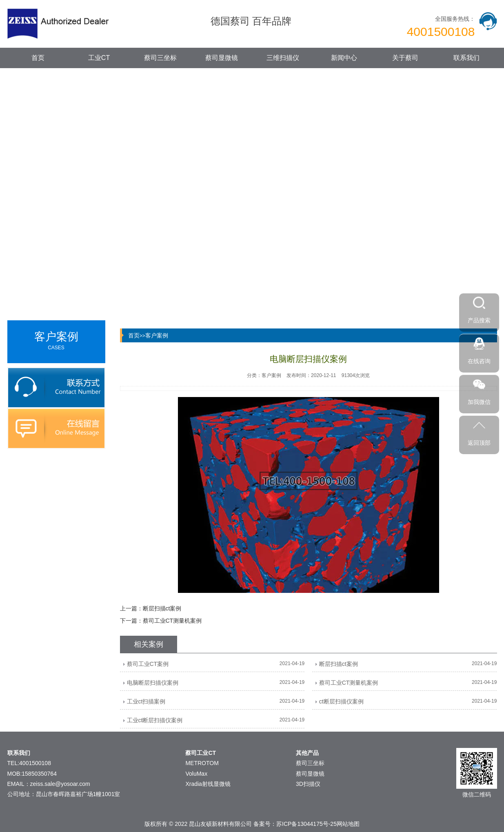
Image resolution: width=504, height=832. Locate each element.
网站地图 (348, 824)
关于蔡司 (405, 58)
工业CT (99, 58)
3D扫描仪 (308, 784)
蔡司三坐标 (160, 58)
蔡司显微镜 (222, 58)
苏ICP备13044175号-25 (306, 824)
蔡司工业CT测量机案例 (172, 621)
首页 (38, 58)
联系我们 (466, 58)
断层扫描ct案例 (162, 608)
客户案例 (157, 335)
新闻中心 (344, 58)
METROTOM (202, 763)
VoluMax (196, 774)
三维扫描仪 (283, 58)
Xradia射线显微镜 (208, 784)
